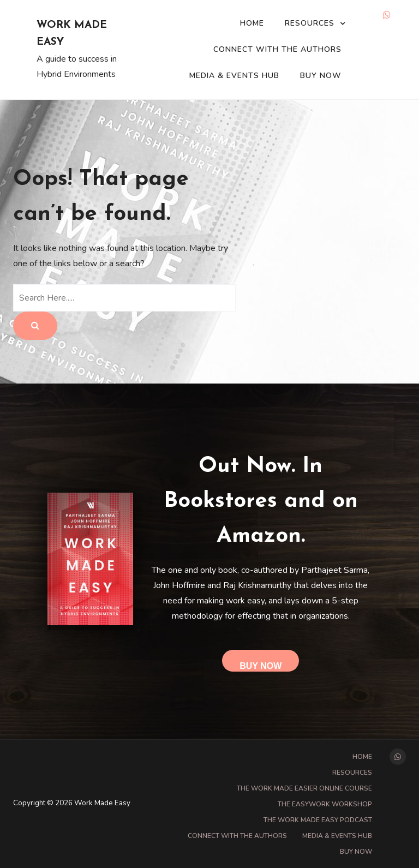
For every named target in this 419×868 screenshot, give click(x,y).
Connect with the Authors (277, 49)
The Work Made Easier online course (304, 788)
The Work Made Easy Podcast (318, 820)
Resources (310, 23)
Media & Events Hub (234, 76)
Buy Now (321, 76)
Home (252, 23)
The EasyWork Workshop (325, 804)
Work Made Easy (72, 34)
